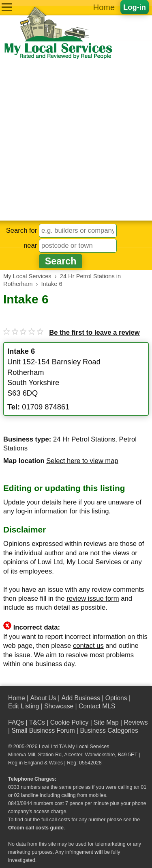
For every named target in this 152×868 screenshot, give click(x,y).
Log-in (135, 7)
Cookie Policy (70, 722)
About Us (43, 698)
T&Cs (37, 722)
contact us (88, 646)
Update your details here (40, 502)
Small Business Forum (43, 731)
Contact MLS (97, 706)
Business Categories (109, 731)
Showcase (59, 706)
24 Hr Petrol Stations (84, 439)
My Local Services (89, 747)
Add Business (81, 698)
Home (104, 7)
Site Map (106, 722)
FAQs (16, 722)
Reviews (136, 722)
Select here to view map (82, 461)
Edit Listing (24, 706)
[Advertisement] (76, 140)
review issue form (93, 599)
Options (116, 698)
